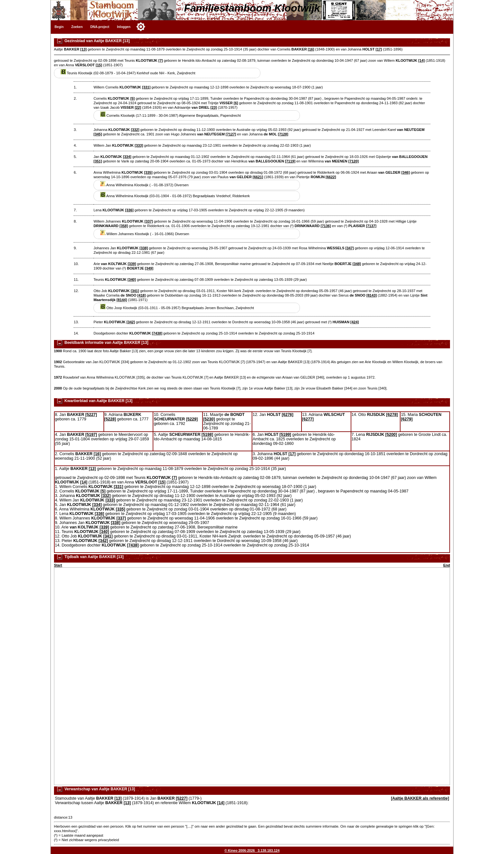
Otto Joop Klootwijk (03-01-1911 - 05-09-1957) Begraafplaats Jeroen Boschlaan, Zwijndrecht (177, 308)
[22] (138, 107)
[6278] (392, 415)
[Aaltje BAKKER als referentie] (420, 798)
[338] (144, 248)
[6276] (288, 415)
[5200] (391, 435)
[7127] (231, 134)
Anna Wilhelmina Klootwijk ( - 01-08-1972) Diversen (144, 185)
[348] (357, 264)
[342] (131, 322)
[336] (129, 210)
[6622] (331, 177)
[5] (132, 98)
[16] (311, 49)
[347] (350, 248)
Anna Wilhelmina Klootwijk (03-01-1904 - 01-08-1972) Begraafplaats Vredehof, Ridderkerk (175, 196)
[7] (161, 60)
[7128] (283, 134)
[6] (236, 103)
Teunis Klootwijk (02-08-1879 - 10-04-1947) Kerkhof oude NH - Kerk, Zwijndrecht (128, 73)
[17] (379, 49)
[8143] (372, 295)
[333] (139, 145)
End (447, 565)
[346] (406, 172)
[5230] (209, 419)
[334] (127, 157)
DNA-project (100, 27)
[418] (141, 295)
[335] (148, 172)
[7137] (371, 226)
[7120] (354, 161)
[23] (214, 107)
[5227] (91, 415)
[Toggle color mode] (141, 27)
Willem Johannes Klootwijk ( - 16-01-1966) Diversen (145, 234)
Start (58, 565)
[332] (135, 130)
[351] (98, 161)
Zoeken (77, 27)
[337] (149, 221)
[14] (421, 60)
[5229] (192, 419)
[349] (149, 268)
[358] (124, 226)
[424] (355, 322)
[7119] (290, 161)
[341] (135, 291)
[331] (146, 87)
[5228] (110, 419)
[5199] (285, 435)
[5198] (207, 435)
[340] (132, 280)
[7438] (157, 333)
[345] (98, 134)
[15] (99, 65)
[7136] (326, 226)
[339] (132, 264)
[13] (84, 49)
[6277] (308, 419)
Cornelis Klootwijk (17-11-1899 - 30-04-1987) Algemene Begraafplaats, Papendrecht (171, 115)
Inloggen (124, 27)
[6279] (407, 419)
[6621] (258, 177)
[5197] (91, 435)
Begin (59, 27)
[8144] (122, 300)
